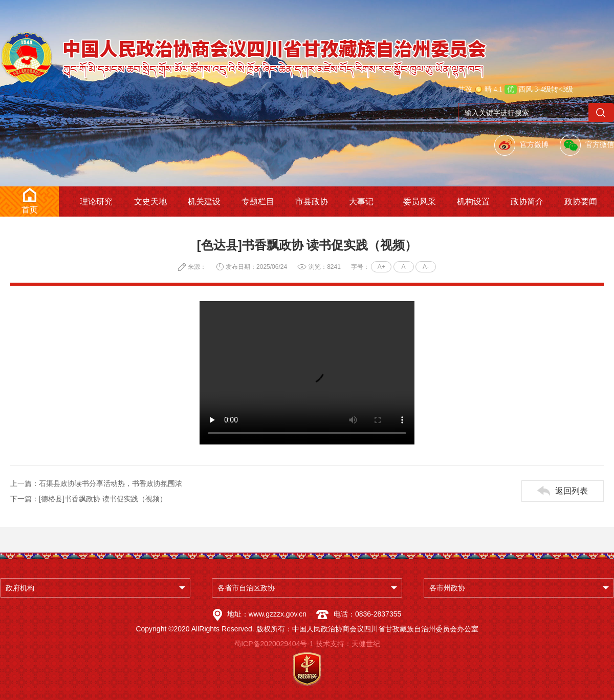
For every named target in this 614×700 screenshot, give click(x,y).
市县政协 (312, 201)
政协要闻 (581, 201)
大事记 (361, 201)
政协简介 (527, 201)
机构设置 (473, 201)
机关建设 (204, 201)
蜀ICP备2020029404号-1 (274, 644)
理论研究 (96, 201)
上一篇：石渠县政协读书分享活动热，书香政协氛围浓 (96, 483)
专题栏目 (258, 201)
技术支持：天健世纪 (348, 644)
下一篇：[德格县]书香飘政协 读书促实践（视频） (89, 499)
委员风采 (420, 201)
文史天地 (150, 201)
